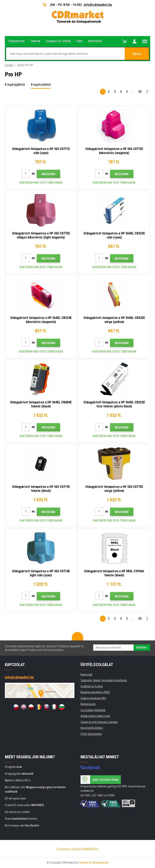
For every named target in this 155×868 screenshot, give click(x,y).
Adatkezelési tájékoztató (95, 716)
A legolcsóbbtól (41, 85)
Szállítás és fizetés (92, 686)
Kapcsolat (86, 674)
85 (140, 92)
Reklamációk (88, 704)
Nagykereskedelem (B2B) (95, 692)
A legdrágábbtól (15, 85)
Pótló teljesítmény (91, 734)
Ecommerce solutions (70, 849)
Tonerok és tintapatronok (94, 863)
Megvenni (48, 174)
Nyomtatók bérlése (92, 728)
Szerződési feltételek (93, 710)
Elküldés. (142, 647)
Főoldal (9, 65)
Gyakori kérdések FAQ (93, 698)
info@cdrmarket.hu (98, 5)
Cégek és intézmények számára (99, 722)
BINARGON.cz (91, 849)
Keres (137, 54)
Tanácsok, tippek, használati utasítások (104, 680)
